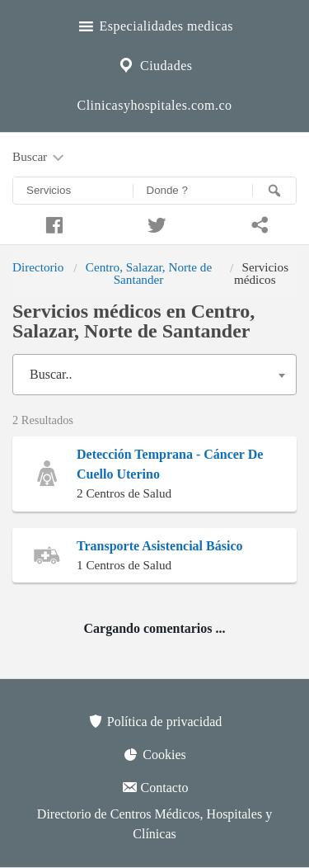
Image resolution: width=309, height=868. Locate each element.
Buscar (40, 158)
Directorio (38, 267)
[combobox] (154, 375)
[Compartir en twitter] (154, 223)
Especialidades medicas (154, 24)
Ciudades (154, 64)
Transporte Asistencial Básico (159, 546)
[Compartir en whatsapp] (257, 223)
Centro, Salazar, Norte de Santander (149, 273)
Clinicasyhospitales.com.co (154, 105)
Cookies (154, 754)
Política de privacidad (155, 721)
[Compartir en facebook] (51, 223)
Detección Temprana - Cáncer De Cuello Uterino (170, 464)
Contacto (155, 787)
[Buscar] (274, 191)
